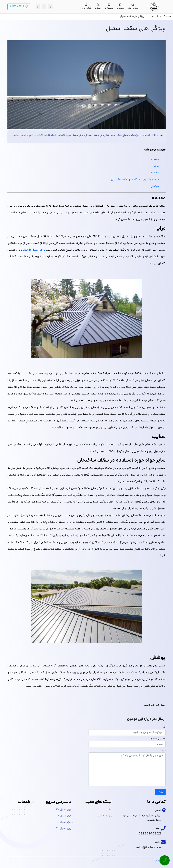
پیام (164, 751)
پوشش (155, 186)
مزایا (156, 166)
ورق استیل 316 (64, 816)
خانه (109, 810)
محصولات (109, 7)
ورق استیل (66, 822)
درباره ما (120, 7)
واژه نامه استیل (104, 816)
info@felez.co (149, 848)
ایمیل (163, 739)
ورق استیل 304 (63, 810)
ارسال (160, 792)
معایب (155, 173)
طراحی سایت (159, 861)
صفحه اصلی (133, 7)
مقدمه (155, 159)
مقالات (98, 7)
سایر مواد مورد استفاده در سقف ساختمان (135, 180)
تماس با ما (86, 7)
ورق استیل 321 (64, 829)
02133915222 (150, 834)
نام (164, 727)
